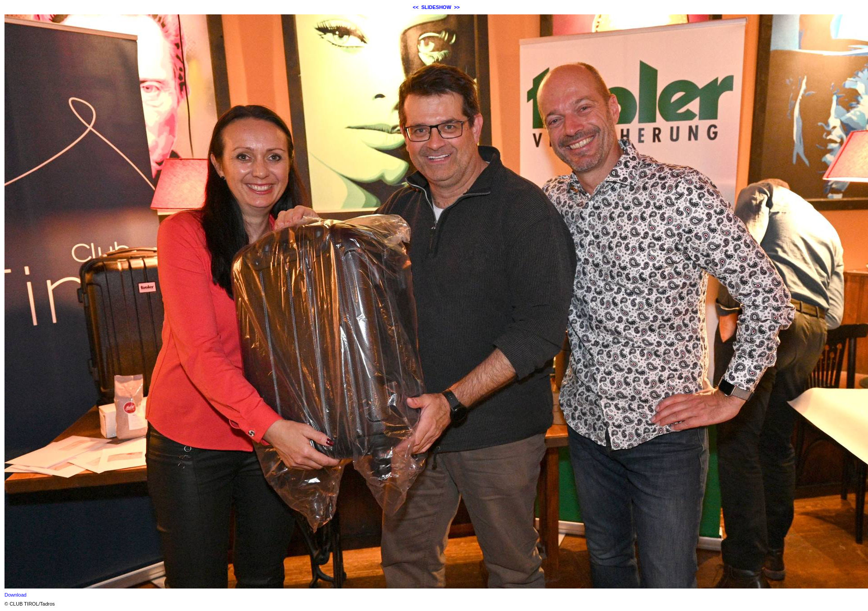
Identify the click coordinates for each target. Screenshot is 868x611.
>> (457, 7)
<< (416, 7)
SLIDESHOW (436, 7)
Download (16, 595)
